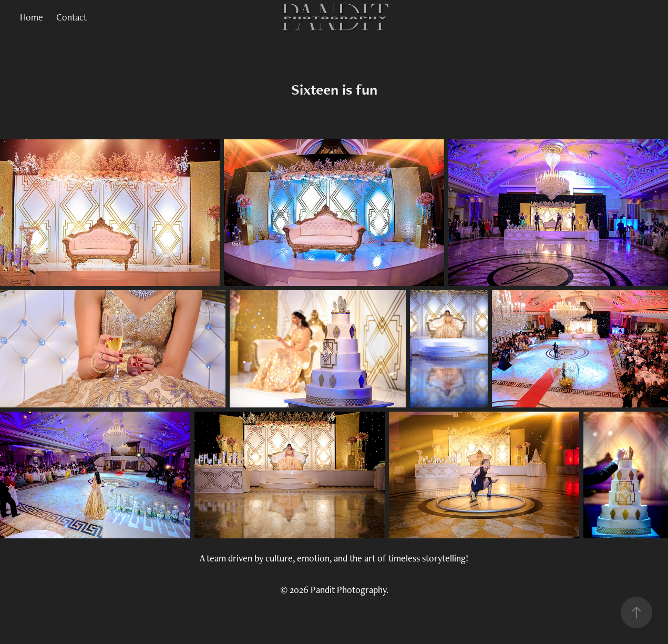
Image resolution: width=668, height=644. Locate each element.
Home (32, 17)
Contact (71, 17)
